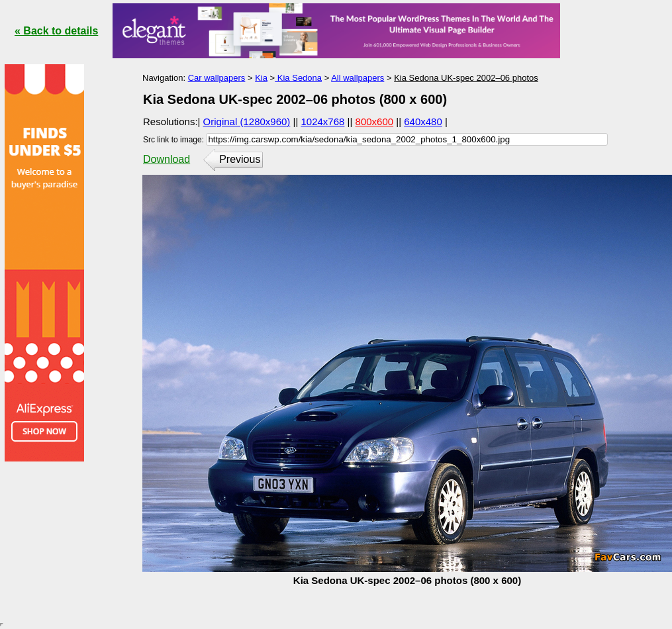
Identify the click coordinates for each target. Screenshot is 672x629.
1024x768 (323, 121)
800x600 (375, 121)
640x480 (423, 121)
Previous (240, 159)
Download (167, 159)
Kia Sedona (298, 78)
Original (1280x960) (247, 121)
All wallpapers (358, 78)
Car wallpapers (217, 78)
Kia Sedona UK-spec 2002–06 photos (466, 78)
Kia (261, 78)
